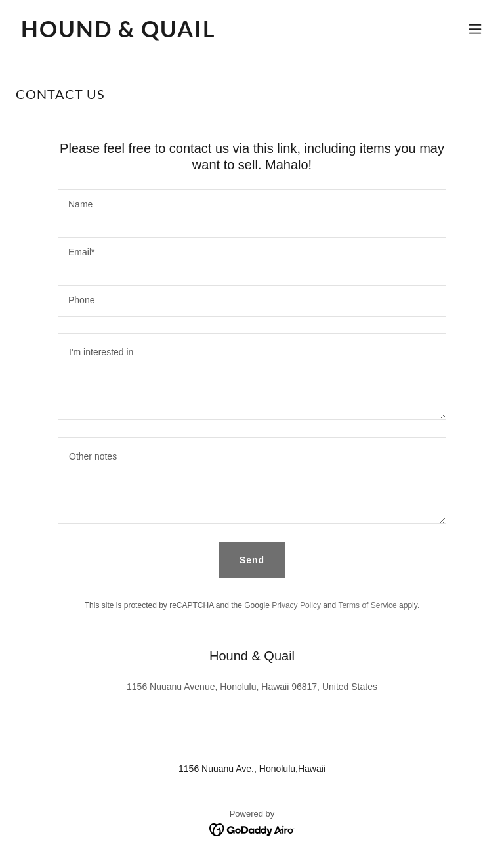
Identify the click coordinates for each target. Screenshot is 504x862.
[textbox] (252, 205)
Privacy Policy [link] (296, 605)
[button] (475, 29)
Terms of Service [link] (367, 605)
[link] (118, 34)
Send (252, 560)
